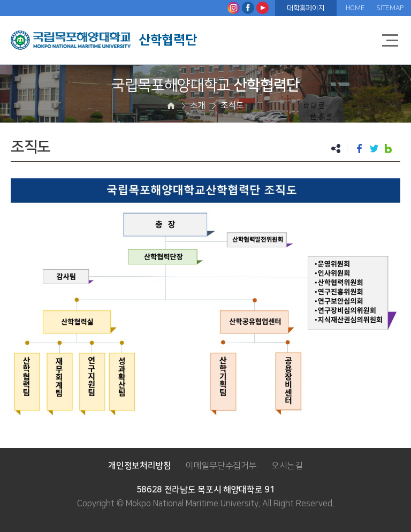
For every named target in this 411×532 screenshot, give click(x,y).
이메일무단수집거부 (221, 466)
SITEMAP (390, 8)
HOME (355, 8)
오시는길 (287, 466)
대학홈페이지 (306, 8)
